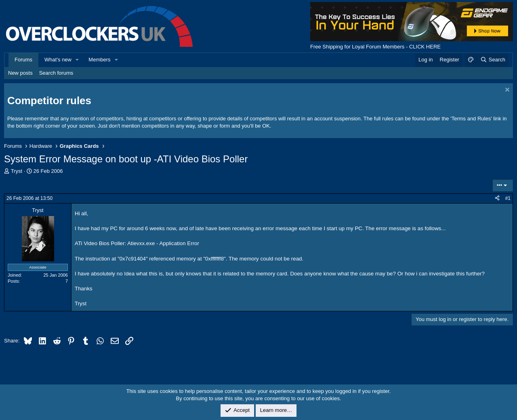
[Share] (497, 198)
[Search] (493, 60)
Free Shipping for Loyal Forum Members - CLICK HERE (375, 47)
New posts (20, 73)
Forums (23, 60)
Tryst (17, 171)
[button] (78, 60)
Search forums (56, 73)
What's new (58, 60)
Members (99, 60)
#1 (508, 198)
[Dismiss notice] (506, 91)
